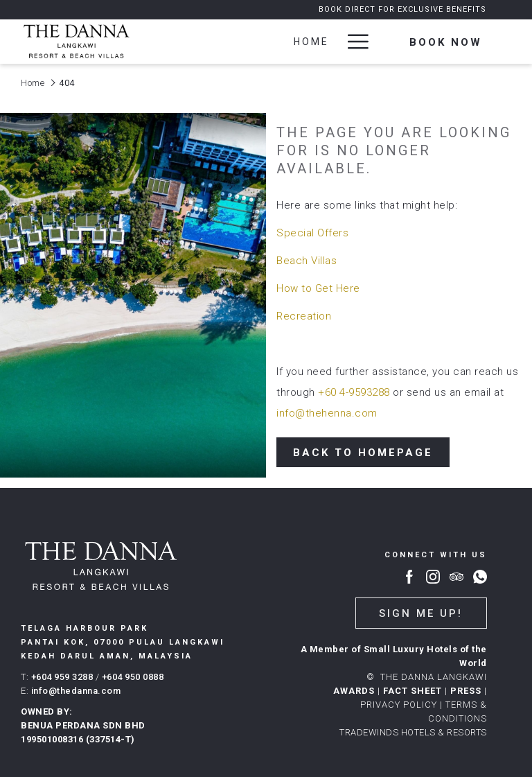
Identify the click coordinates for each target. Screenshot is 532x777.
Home (33, 83)
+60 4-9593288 (354, 392)
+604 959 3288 (62, 677)
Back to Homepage (363, 453)
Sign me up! (421, 613)
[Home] (312, 42)
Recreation (304, 316)
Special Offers (312, 233)
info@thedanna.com (76, 691)
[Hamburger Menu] (353, 42)
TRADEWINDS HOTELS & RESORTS (413, 732)
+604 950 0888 (133, 677)
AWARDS (354, 691)
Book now (446, 42)
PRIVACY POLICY (399, 705)
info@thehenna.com (327, 413)
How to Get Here (318, 288)
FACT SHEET (413, 691)
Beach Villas (307, 261)
